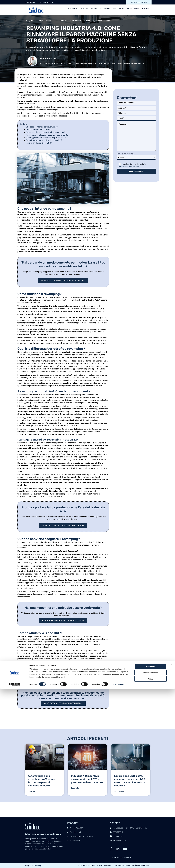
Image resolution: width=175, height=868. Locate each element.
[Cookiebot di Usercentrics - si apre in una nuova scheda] (15, 864)
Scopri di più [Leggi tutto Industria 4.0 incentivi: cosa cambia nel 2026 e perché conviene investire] (77, 790)
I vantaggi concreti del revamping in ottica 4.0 (46, 138)
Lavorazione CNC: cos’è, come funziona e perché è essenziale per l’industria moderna (130, 783)
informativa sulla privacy (129, 167)
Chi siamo (84, 9)
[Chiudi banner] (172, 844)
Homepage (72, 9)
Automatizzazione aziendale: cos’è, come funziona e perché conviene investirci (42, 783)
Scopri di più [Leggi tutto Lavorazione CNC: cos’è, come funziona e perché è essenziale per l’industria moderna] (120, 793)
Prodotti (96, 9)
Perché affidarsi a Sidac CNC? (39, 143)
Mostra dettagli (118, 864)
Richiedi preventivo (139, 2)
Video (129, 9)
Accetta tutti (151, 845)
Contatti (145, 9)
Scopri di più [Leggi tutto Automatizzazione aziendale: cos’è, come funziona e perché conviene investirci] (34, 793)
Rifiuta (151, 858)
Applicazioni (119, 9)
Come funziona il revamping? (39, 130)
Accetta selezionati (150, 852)
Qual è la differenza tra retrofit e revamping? (45, 132)
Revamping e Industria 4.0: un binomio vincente (47, 135)
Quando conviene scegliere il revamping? (44, 140)
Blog (136, 9)
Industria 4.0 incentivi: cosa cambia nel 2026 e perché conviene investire (87, 781)
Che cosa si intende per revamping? (42, 127)
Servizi (107, 9)
